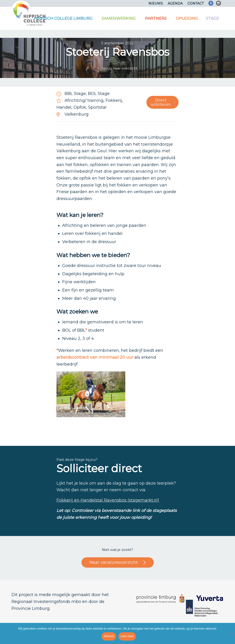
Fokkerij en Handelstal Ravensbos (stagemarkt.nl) (108, 500)
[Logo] (28, 13)
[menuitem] (156, 3)
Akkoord (109, 636)
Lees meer (127, 636)
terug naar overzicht (120, 68)
